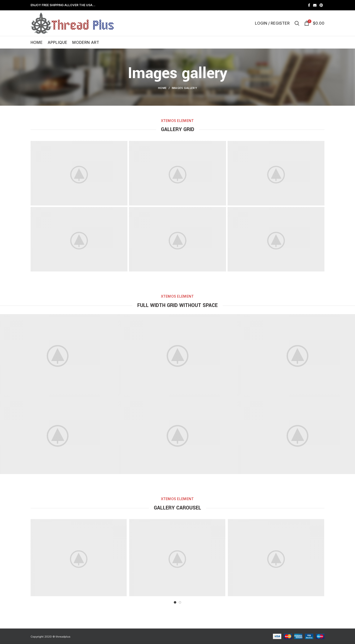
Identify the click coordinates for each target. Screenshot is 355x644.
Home (162, 88)
